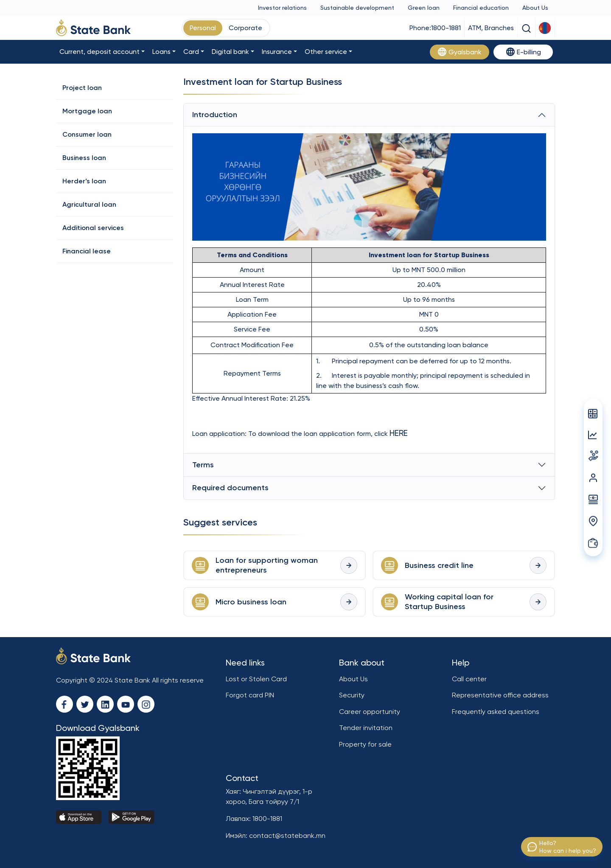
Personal (203, 28)
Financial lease (87, 251)
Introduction (215, 115)
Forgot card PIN (250, 695)
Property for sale (365, 744)
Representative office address (500, 695)
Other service (326, 52)
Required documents (230, 488)
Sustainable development (357, 8)
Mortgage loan (87, 111)
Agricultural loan (89, 204)
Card (191, 52)
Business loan (84, 158)
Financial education (481, 8)
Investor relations (282, 8)
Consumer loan (87, 134)
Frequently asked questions (496, 712)
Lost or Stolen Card (256, 679)
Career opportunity (370, 712)
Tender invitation (366, 728)
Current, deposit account (99, 52)
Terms (203, 465)
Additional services (93, 228)
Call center (469, 679)
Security (352, 695)
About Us (535, 8)
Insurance (277, 52)
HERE (399, 433)
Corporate (245, 28)
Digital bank (230, 52)
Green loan (424, 8)
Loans (161, 52)
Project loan (82, 88)
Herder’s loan (84, 181)
